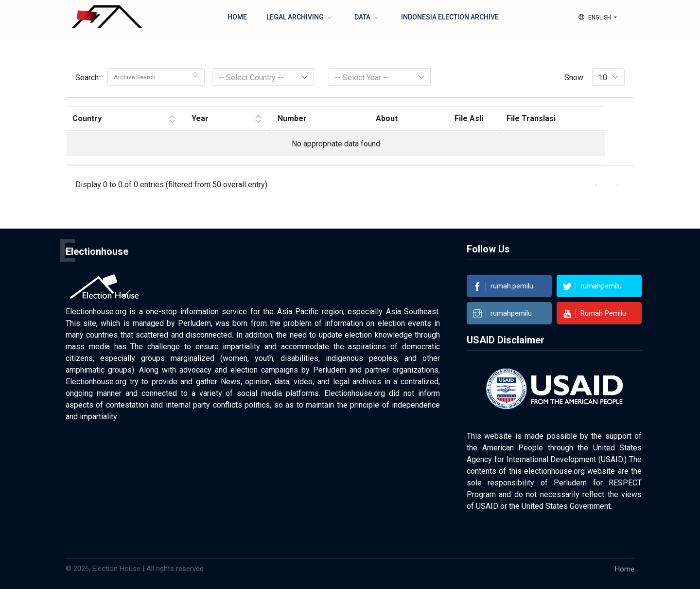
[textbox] (263, 78)
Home (237, 17)
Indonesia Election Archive (450, 17)
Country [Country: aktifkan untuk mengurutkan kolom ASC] (87, 118)
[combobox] (608, 77)
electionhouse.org (554, 471)
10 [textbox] (603, 78)
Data (363, 17)
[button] (598, 18)
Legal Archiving (296, 17)
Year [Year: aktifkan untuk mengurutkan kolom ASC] (200, 118)
